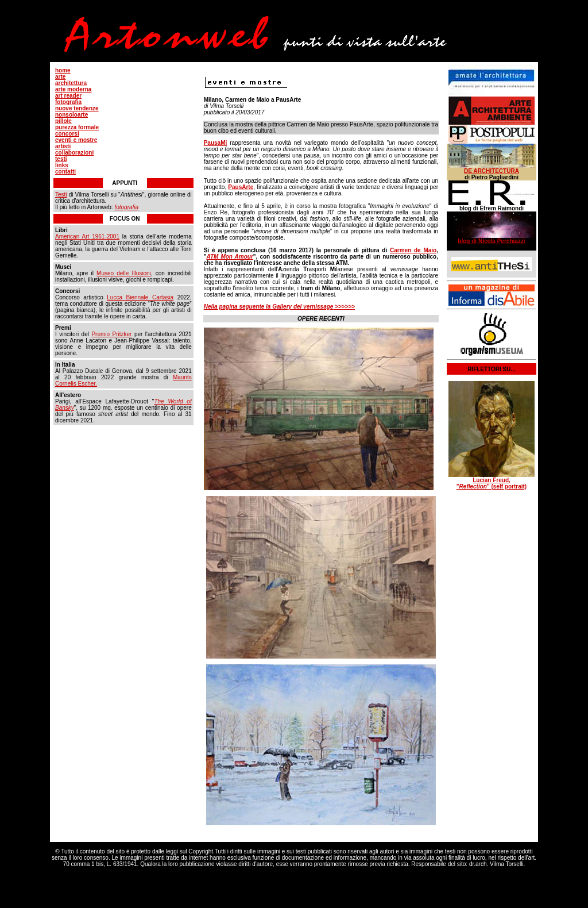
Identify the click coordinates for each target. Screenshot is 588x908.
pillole (63, 121)
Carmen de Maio (413, 250)
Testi (61, 195)
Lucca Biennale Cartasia (140, 297)
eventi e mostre (76, 140)
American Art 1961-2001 (87, 236)
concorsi (67, 134)
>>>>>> (344, 307)
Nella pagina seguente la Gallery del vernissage (269, 307)
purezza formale (77, 127)
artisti (63, 146)
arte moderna (73, 89)
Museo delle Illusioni (124, 273)
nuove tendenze (77, 108)
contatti (65, 172)
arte (60, 77)
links (62, 165)
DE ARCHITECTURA (492, 171)
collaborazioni (74, 153)
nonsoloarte (71, 115)
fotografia (68, 102)
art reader (68, 96)
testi (61, 159)
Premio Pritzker (111, 334)
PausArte (241, 187)
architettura (71, 83)
